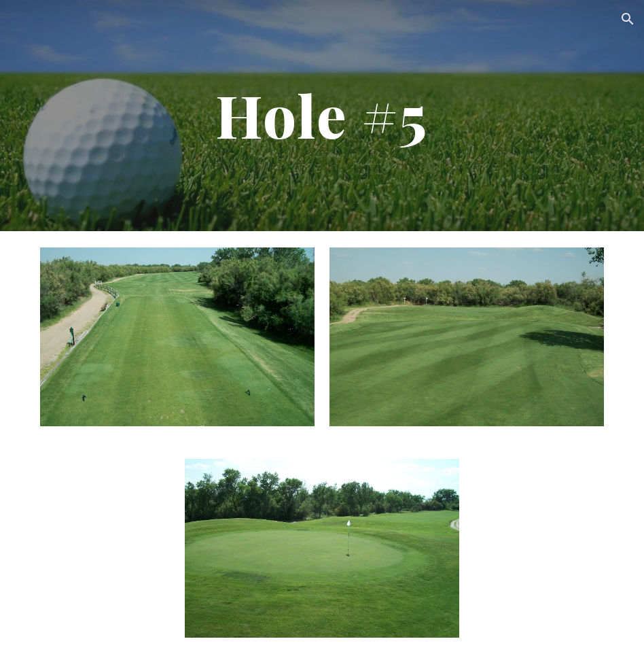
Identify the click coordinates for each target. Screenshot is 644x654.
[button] (628, 19)
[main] (322, 116)
